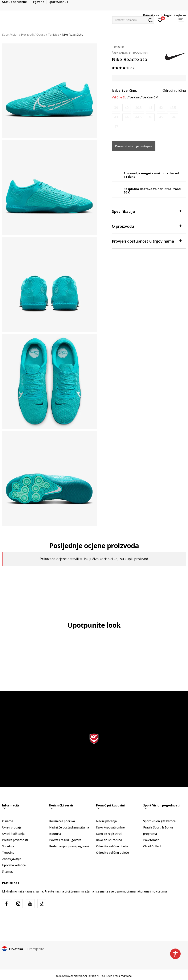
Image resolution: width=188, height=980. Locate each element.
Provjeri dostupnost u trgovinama (147, 241)
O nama (8, 821)
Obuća (41, 35)
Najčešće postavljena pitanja (69, 827)
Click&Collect (152, 846)
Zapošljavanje (12, 859)
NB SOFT (102, 976)
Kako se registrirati (109, 834)
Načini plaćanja (106, 821)
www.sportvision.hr (76, 976)
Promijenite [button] (36, 949)
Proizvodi (27, 35)
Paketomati (151, 840)
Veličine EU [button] (119, 97)
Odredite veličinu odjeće (113, 853)
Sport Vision (10, 35)
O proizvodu (147, 226)
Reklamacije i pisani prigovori (69, 846)
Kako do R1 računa (109, 840)
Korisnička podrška (62, 821)
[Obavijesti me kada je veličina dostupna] (116, 108)
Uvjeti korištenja (13, 834)
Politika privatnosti (15, 840)
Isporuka (55, 834)
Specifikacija (147, 211)
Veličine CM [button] (150, 97)
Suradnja (8, 846)
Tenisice (54, 35)
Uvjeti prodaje (12, 827)
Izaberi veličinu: (124, 90)
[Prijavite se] (160, 20)
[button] (133, 20)
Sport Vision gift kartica (159, 821)
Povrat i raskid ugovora (65, 840)
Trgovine (8, 853)
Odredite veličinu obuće (112, 846)
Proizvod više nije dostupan (134, 146)
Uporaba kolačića (14, 865)
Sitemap (8, 871)
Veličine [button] (135, 97)
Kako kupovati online (110, 827)
